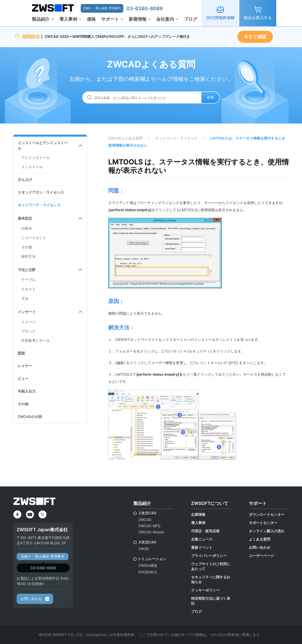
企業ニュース (202, 539)
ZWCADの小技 (30, 417)
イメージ (28, 322)
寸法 (25, 298)
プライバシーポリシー (209, 556)
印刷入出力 (27, 391)
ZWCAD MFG (149, 526)
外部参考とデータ (36, 340)
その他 (27, 247)
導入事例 (68, 19)
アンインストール (36, 158)
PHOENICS (148, 572)
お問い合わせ (35, 599)
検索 (210, 97)
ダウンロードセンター (267, 514)
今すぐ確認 (255, 37)
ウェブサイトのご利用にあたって (211, 566)
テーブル (28, 280)
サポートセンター (263, 523)
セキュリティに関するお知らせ (211, 579)
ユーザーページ (261, 556)
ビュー (23, 379)
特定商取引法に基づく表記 (211, 601)
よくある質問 (260, 539)
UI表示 (27, 228)
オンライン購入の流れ (267, 531)
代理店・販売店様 (205, 531)
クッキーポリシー (205, 590)
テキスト (28, 289)
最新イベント (202, 547)
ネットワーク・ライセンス (39, 205)
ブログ (190, 19)
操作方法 (28, 256)
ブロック (28, 331)
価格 (91, 19)
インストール (32, 167)
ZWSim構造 (148, 565)
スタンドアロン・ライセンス (41, 192)
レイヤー (25, 366)
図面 (21, 353)
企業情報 (198, 514)
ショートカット (34, 238)
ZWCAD (145, 520)
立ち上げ (25, 180)
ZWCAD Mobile (151, 532)
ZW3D (144, 549)
